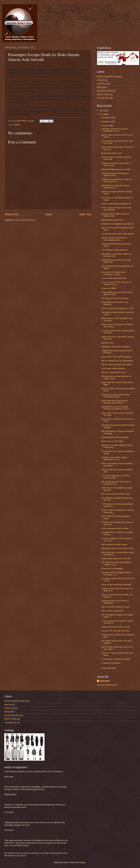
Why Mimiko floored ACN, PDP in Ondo (117, 548)
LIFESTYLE (102, 84)
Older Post (85, 214)
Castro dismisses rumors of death (115, 528)
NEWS (17, 125)
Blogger (83, 862)
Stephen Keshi (107, 343)
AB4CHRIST (105, 681)
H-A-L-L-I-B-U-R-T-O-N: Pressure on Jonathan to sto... (116, 283)
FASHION (101, 80)
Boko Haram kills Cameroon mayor (116, 607)
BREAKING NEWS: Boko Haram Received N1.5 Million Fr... (115, 402)
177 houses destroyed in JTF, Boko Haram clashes (116, 477)
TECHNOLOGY (103, 98)
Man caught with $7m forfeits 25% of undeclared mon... (116, 483)
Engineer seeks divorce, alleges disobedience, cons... (114, 458)
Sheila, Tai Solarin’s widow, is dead (115, 627)
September (107, 668)
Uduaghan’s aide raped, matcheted (116, 347)
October (105, 126)
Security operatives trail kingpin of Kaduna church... (115, 174)
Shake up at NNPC (109, 288)
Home (49, 214)
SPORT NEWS (103, 95)
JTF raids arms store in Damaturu (115, 298)
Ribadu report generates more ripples (116, 364)
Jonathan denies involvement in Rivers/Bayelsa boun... (114, 239)
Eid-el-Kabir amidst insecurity (113, 368)
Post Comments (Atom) (26, 220)
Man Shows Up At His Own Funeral (116, 494)
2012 (102, 114)
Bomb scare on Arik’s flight (112, 441)
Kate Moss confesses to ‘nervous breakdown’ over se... (115, 130)
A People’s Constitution (111, 663)
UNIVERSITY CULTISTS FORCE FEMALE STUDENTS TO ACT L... (116, 408)
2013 (102, 111)
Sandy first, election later (111, 153)
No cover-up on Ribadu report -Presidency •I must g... (114, 273)
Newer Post (12, 214)
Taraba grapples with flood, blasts (115, 437)
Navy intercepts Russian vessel (114, 544)
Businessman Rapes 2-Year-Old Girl (116, 558)
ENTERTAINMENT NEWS (107, 77)
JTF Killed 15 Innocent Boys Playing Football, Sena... (116, 563)
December (106, 118)
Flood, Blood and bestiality (112, 569)
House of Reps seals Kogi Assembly (116, 585)
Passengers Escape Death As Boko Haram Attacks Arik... (116, 396)
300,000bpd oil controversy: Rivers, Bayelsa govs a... (116, 187)
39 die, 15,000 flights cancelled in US (116, 204)
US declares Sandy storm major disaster (118, 234)
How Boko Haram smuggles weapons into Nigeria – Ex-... (117, 573)
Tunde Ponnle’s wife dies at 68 (114, 278)
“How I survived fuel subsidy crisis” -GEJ (118, 308)
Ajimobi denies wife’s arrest (112, 220)
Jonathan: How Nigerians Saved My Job (118, 224)
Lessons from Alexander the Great (115, 631)
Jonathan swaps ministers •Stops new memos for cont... (117, 180)
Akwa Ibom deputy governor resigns (116, 169)
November (106, 122)
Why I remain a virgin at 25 (112, 611)
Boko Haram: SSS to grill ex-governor (117, 357)
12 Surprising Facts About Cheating (116, 659)
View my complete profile (107, 685)
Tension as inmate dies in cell (113, 372)
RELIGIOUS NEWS (105, 91)
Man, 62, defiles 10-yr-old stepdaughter (117, 361)
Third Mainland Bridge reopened (114, 250)
